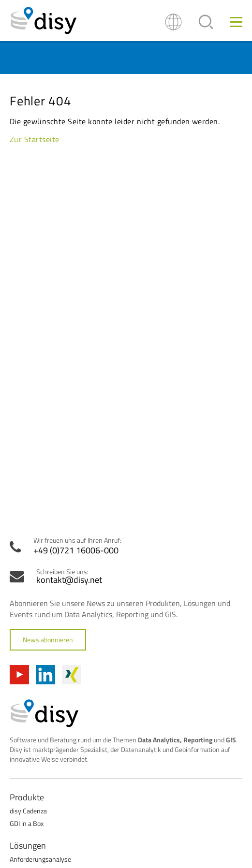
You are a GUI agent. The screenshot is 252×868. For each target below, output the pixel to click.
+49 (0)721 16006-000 (76, 550)
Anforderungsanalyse (40, 859)
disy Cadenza (28, 811)
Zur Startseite (35, 139)
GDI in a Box (27, 823)
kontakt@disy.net (69, 580)
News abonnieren (48, 640)
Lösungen (28, 846)
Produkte (27, 797)
